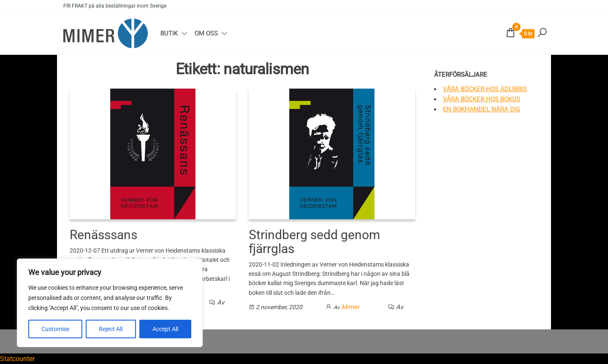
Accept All (165, 329)
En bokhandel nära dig (482, 109)
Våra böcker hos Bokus (482, 99)
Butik (169, 33)
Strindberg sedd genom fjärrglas (314, 242)
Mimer (350, 307)
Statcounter (17, 359)
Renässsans (103, 235)
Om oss (206, 33)
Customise (55, 329)
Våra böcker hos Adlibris (485, 89)
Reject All (111, 329)
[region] (110, 303)
